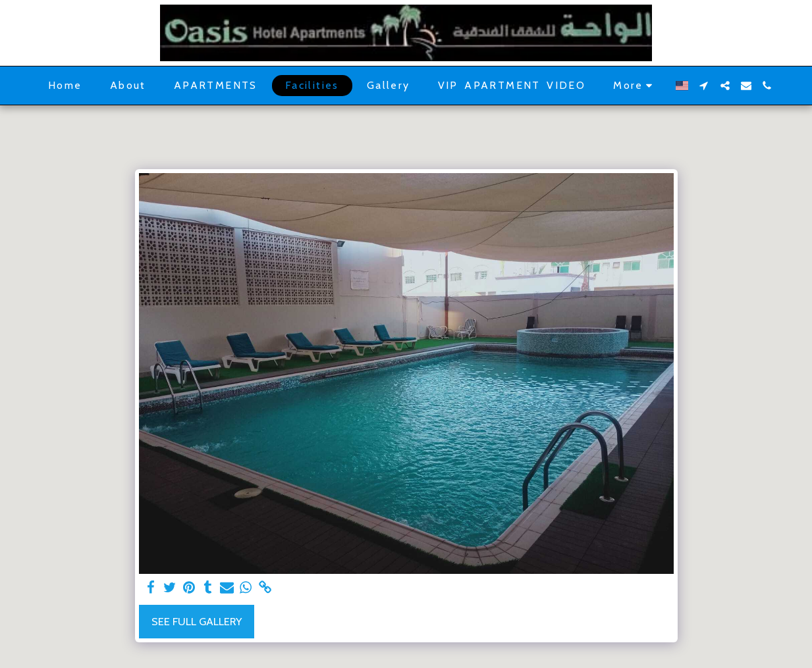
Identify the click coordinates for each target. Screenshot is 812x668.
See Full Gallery (197, 621)
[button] (704, 86)
